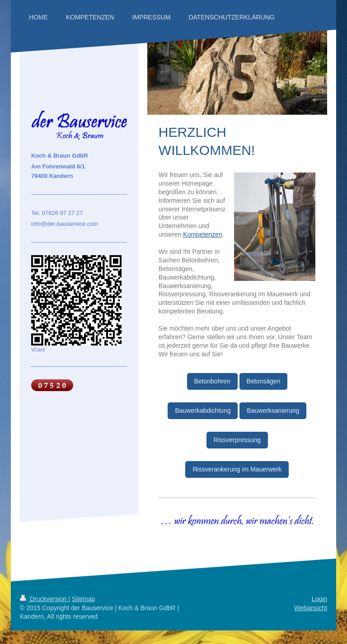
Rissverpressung (237, 440)
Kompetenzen (202, 234)
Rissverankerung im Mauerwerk (237, 469)
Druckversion (44, 599)
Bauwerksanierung (273, 411)
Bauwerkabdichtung (203, 411)
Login (319, 599)
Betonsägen (264, 381)
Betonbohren (212, 381)
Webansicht (311, 608)
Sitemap (83, 599)
